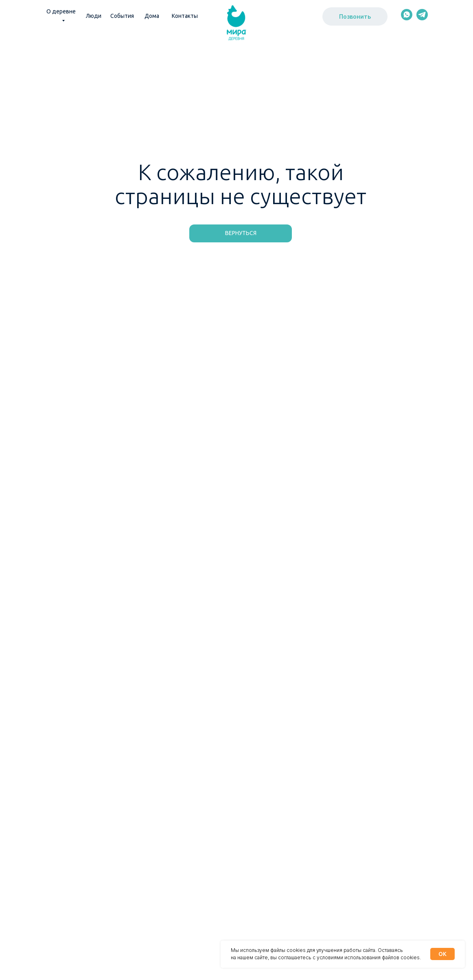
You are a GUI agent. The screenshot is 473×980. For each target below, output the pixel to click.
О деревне (61, 11)
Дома (152, 16)
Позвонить (355, 16)
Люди (94, 16)
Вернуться (241, 233)
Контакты (185, 16)
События (122, 16)
